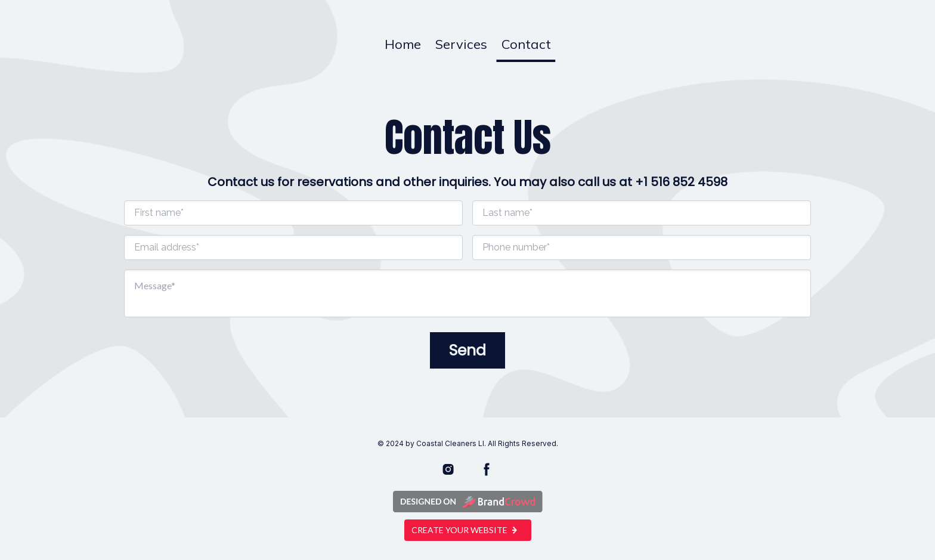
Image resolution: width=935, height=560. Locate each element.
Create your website (468, 530)
